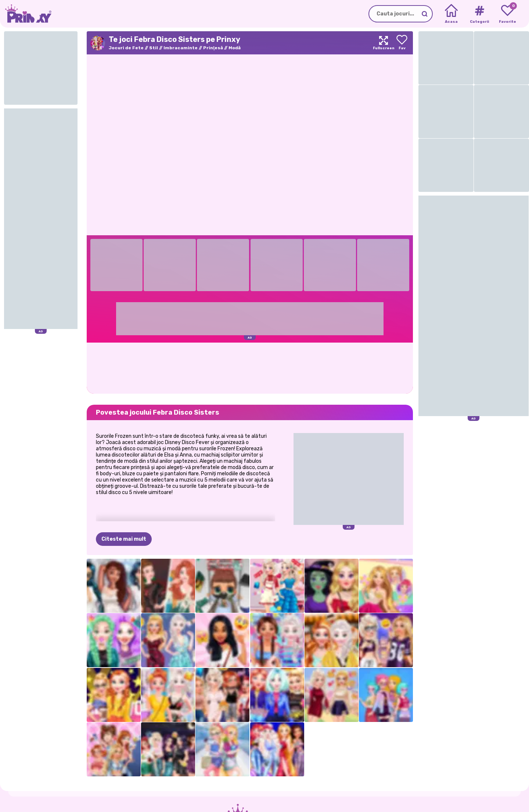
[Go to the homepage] (26, 14)
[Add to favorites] (402, 43)
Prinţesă (213, 48)
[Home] (451, 14)
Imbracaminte (181, 48)
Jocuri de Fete (126, 48)
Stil (154, 48)
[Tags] (479, 14)
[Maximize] (384, 43)
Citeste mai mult (124, 539)
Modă (235, 48)
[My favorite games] (508, 14)
